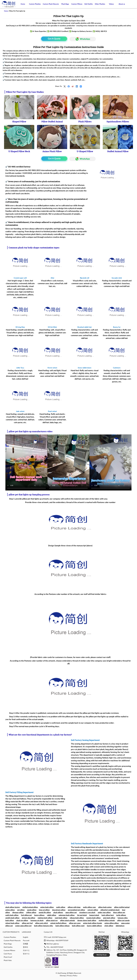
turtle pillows (121, 915)
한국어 (25, 947)
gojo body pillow (109, 918)
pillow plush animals (68, 920)
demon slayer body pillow (87, 920)
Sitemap (63, 976)
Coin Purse (8, 954)
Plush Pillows (85, 122)
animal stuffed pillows (58, 923)
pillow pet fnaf (27, 923)
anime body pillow (47, 907)
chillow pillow (31, 913)
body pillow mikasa (62, 926)
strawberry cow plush (87, 913)
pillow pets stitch (42, 923)
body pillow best (108, 915)
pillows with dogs (74, 907)
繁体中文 (26, 954)
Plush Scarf (8, 957)
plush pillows (58, 913)
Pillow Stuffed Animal (52, 122)
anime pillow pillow (112, 923)
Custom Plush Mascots (51, 4)
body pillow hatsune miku (44, 926)
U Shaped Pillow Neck (19, 151)
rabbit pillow (52, 915)
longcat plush (94, 915)
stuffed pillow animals (107, 920)
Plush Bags (65, 4)
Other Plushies (100, 4)
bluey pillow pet (119, 913)
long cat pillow (44, 910)
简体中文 (26, 951)
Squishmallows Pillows (118, 122)
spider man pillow (104, 913)
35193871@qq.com (59, 937)
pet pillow (21, 910)
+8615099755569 (62, 941)
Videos (111, 4)
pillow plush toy (52, 920)
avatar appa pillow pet (23, 926)
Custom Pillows (77, 4)
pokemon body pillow (67, 915)
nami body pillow (61, 918)
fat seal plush (82, 915)
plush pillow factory (13, 907)
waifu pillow (61, 907)
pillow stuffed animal (122, 907)
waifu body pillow (12, 915)
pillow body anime (105, 907)
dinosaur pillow (18, 913)
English (26, 937)
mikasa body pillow (77, 918)
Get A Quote (54, 39)
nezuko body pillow (93, 918)
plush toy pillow (22, 920)
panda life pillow (45, 913)
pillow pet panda (123, 920)
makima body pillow (45, 918)
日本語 (25, 944)
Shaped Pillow (19, 122)
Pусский (26, 941)
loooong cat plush (37, 920)
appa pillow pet (71, 913)
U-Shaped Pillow (85, 151)
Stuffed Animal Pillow (118, 151)
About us (122, 4)
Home (23, 4)
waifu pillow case (89, 907)
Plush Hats (8, 960)
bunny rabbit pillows (94, 926)
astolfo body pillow (12, 918)
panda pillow (32, 910)
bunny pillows (39, 915)
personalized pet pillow (76, 910)
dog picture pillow (59, 910)
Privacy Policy (72, 976)
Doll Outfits (89, 4)
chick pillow (109, 926)
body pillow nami (78, 926)
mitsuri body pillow (12, 923)
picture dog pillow (29, 918)
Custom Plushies (35, 4)
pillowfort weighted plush (110, 910)
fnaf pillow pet (26, 915)
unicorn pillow (93, 910)
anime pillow (10, 910)
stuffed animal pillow (30, 907)
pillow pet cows (75, 923)
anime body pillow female (93, 923)
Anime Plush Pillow (52, 151)
